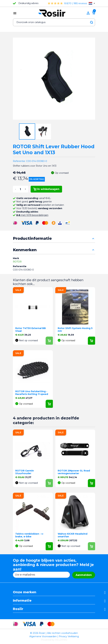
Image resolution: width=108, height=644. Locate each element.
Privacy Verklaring (69, 636)
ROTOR (17, 262)
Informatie (22, 600)
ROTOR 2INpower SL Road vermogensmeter (74, 472)
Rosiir (18, 609)
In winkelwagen (46, 189)
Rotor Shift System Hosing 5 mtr (75, 330)
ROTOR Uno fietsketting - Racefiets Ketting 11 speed (32, 393)
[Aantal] (20, 189)
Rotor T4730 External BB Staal (31, 330)
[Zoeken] (54, 22)
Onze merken (25, 592)
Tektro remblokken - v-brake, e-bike (29, 535)
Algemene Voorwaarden (43, 636)
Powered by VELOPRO (54, 640)
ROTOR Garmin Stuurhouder (25, 472)
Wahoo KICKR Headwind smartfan (73, 535)
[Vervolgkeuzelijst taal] (92, 3)
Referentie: (19, 161)
